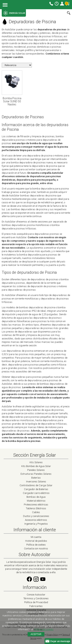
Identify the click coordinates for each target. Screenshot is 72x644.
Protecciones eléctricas (36, 505)
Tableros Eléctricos (36, 508)
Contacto (51, 4)
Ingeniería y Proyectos (36, 524)
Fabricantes (36, 606)
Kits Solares (36, 462)
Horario (57, 4)
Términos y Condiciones (36, 598)
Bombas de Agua (36, 497)
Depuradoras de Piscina (29, 22)
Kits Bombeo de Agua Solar (36, 466)
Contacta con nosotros (36, 549)
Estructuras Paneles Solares (36, 474)
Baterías (36, 478)
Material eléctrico (36, 501)
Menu (5, 5)
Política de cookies (36, 545)
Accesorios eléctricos (36, 520)
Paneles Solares (36, 470)
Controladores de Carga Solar (36, 485)
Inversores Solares (36, 482)
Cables (36, 512)
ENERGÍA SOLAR (14, 13)
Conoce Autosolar (36, 595)
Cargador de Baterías (36, 489)
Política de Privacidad (36, 602)
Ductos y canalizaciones (36, 516)
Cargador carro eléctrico (36, 493)
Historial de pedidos (36, 541)
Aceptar (36, 634)
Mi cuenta (62, 4)
